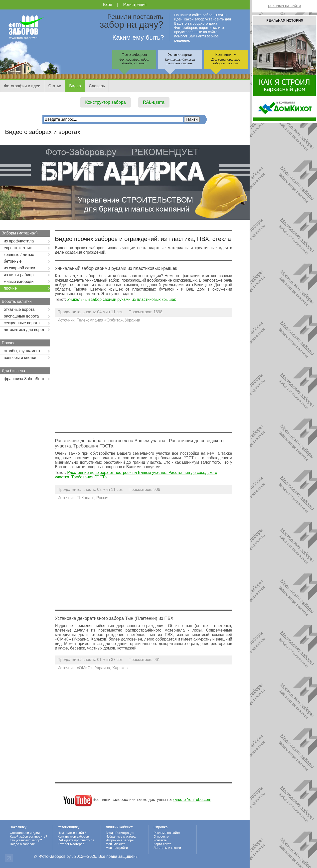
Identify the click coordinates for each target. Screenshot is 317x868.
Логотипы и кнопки (167, 848)
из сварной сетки (19, 268)
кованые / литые (19, 255)
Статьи (55, 86)
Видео (75, 86)
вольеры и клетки (20, 358)
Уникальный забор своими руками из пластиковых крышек (121, 299)
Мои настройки (117, 848)
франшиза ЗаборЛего (24, 379)
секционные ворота (22, 323)
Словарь (97, 86)
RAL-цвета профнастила (76, 840)
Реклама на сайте (167, 833)
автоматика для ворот (24, 330)
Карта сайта (162, 844)
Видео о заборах (22, 844)
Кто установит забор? (26, 840)
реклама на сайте (285, 6)
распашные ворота (21, 316)
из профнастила (19, 241)
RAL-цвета (154, 102)
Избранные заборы (120, 840)
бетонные (13, 261)
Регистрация (135, 5)
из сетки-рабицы (19, 275)
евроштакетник (18, 248)
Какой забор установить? (28, 836)
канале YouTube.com (192, 800)
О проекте (161, 836)
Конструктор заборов (73, 836)
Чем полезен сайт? (72, 833)
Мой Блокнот (115, 844)
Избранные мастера (121, 836)
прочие (10, 288)
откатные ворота (19, 309)
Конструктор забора (105, 102)
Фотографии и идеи (22, 86)
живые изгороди (19, 281)
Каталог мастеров (71, 844)
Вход (108, 5)
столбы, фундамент (22, 351)
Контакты (160, 840)
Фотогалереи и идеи (25, 833)
